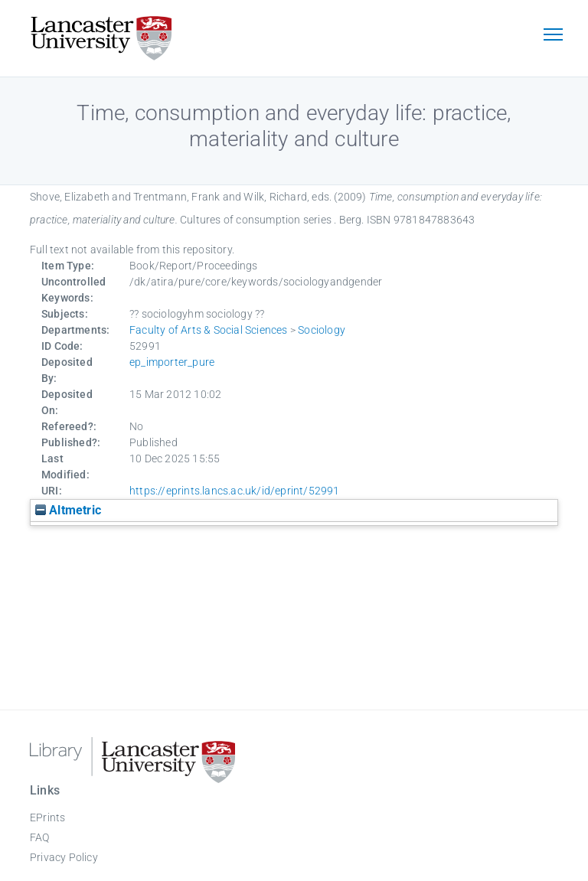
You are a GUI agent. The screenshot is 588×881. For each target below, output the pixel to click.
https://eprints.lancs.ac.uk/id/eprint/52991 (235, 491)
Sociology (322, 330)
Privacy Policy (64, 857)
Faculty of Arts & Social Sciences (209, 330)
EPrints (47, 817)
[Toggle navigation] (553, 36)
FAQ (40, 837)
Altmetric (68, 510)
